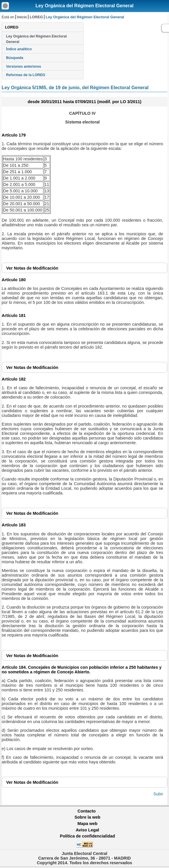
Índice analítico (19, 49)
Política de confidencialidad (88, 836)
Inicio (22, 17)
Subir (158, 794)
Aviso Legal (87, 830)
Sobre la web (87, 817)
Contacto (87, 811)
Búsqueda (15, 58)
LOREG (36, 17)
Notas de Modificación (32, 268)
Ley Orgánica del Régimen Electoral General (84, 6)
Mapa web (87, 824)
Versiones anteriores (24, 67)
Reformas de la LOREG (26, 75)
